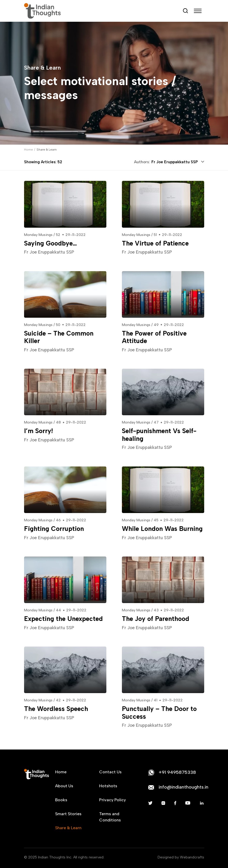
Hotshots (108, 786)
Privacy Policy (112, 800)
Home (28, 150)
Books (61, 800)
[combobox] (177, 162)
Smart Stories (68, 814)
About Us (64, 786)
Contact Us (110, 772)
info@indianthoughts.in (183, 787)
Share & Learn (68, 828)
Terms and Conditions (110, 817)
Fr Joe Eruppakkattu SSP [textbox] (175, 162)
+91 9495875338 (177, 772)
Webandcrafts (192, 857)
